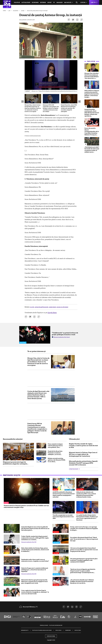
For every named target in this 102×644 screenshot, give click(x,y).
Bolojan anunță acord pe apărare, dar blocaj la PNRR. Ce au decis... (57, 460)
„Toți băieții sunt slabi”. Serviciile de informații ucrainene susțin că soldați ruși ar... (92, 150)
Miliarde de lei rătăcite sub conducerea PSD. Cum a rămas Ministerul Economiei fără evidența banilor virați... (86, 494)
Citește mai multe (74, 469)
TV (54, 2)
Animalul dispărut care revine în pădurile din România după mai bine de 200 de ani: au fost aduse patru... (35, 528)
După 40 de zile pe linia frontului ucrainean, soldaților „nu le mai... (55, 453)
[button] (51, 75)
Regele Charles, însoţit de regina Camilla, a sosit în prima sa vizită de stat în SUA (83, 445)
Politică (17, 2)
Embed (27, 91)
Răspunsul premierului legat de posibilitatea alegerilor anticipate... (16, 463)
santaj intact (53, 307)
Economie (35, 2)
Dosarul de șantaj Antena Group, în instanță (37, 11)
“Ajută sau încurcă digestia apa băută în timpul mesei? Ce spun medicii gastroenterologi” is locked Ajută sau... (83, 571)
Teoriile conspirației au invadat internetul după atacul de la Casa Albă (63, 517)
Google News (52, 313)
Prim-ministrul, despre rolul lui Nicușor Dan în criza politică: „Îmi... (55, 446)
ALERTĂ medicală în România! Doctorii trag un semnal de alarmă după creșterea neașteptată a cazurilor (64, 494)
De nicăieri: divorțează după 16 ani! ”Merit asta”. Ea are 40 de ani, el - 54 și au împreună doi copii (84, 539)
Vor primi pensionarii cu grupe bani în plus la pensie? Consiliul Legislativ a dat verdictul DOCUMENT (84, 560)
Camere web (68, 630)
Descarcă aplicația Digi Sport (62, 337)
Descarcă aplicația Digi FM (29, 542)
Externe (43, 2)
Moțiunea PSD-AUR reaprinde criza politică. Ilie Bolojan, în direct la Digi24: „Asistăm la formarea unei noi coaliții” (51, 108)
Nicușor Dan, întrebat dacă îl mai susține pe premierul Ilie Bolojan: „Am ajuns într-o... (92, 76)
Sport (49, 2)
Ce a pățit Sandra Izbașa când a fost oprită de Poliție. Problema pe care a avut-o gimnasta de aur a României (87, 517)
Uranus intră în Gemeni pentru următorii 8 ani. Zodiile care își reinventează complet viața (26, 506)
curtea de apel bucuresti (42, 307)
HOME (4, 11)
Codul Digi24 (58, 630)
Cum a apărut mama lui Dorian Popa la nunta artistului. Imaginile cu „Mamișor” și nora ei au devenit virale (35, 592)
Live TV (93, 2)
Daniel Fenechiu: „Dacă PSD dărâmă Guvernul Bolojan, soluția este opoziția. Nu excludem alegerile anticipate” (69, 108)
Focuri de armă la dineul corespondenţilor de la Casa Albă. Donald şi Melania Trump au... (92, 131)
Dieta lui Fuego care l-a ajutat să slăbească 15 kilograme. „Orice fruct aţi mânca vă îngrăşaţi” (35, 570)
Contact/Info (78, 630)
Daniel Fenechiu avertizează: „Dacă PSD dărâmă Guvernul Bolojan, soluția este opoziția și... (92, 113)
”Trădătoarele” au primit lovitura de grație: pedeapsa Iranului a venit (65, 334)
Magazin (60, 2)
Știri (10, 11)
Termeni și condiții (44, 625)
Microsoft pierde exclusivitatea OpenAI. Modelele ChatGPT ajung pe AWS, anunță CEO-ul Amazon (83, 463)
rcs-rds (32, 307)
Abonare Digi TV (25, 630)
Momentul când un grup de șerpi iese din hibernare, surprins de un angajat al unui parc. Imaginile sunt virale (34, 581)
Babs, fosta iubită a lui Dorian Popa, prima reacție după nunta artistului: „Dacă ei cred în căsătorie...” (35, 550)
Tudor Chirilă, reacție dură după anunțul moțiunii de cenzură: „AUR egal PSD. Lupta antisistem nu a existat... (35, 538)
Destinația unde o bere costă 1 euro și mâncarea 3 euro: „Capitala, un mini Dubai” (35, 560)
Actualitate (26, 2)
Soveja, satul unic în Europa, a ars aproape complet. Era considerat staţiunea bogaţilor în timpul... (84, 528)
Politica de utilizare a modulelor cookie (42, 630)
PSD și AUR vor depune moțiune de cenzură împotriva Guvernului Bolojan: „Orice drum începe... (92, 94)
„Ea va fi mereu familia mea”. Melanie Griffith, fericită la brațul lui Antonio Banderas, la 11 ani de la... (82, 581)
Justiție (23, 11)
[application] (51, 75)
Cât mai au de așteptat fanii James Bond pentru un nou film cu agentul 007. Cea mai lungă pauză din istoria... (84, 550)
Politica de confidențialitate (56, 625)
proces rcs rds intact (62, 307)
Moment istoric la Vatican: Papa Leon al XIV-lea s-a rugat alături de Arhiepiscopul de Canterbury (83, 454)
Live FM (83, 2)
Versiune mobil (51, 636)
